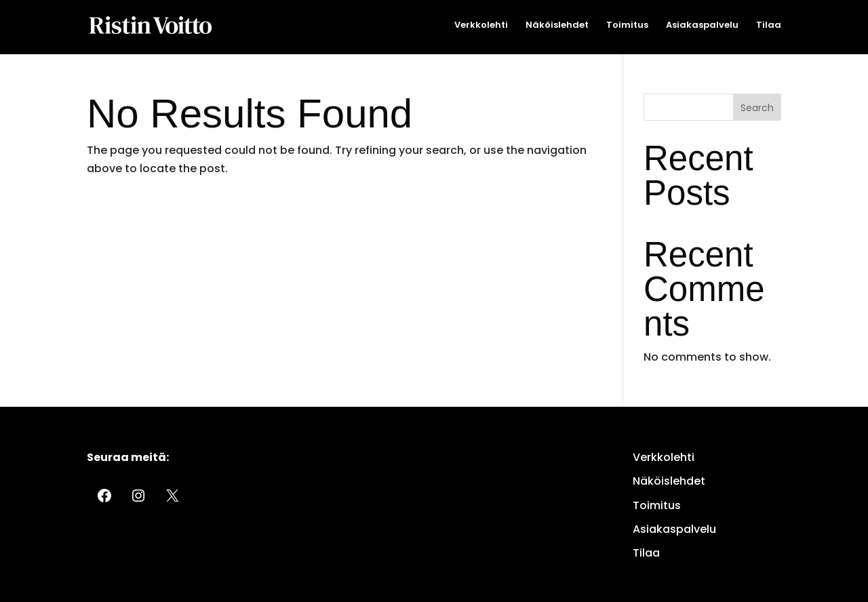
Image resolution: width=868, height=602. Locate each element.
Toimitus (627, 26)
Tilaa (769, 26)
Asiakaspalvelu (702, 26)
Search (757, 108)
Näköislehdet (557, 26)
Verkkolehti (481, 26)
